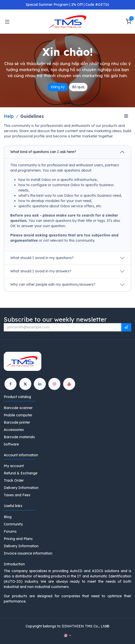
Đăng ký (58, 87)
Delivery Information (21, 488)
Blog (8, 517)
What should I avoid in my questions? (42, 258)
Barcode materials (19, 437)
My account (14, 466)
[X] (25, 384)
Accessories (14, 430)
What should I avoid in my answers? (41, 271)
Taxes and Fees (17, 495)
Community (13, 524)
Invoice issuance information (28, 553)
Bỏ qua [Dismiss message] (78, 87)
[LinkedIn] (40, 384)
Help (9, 116)
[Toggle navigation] (7, 22)
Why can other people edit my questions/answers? (53, 284)
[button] (126, 327)
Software (11, 444)
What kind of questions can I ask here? (43, 152)
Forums (10, 531)
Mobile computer (18, 415)
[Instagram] (54, 384)
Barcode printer (17, 422)
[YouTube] (69, 384)
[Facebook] (11, 384)
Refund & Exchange (21, 473)
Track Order (14, 480)
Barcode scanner (18, 408)
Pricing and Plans (18, 539)
